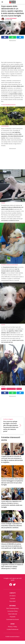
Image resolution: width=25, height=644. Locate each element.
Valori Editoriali (12, 614)
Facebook (3, 203)
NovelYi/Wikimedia (5, 126)
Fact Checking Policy (12, 608)
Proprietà (13, 617)
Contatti (13, 598)
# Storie (19, 389)
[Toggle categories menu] (2, 2)
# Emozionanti (11, 389)
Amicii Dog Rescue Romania (9, 105)
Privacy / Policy (13, 627)
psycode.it (13, 601)
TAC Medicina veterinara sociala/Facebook (10, 265)
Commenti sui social (12, 619)
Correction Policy (13, 611)
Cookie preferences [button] (13, 629)
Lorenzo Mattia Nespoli (11, 18)
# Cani (3, 389)
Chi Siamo (12, 596)
